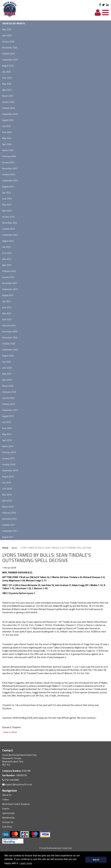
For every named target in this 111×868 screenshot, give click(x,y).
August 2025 (8, 66)
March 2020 (8, 386)
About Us (7, 795)
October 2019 (9, 404)
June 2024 (7, 132)
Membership (8, 818)
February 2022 (9, 271)
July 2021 (7, 301)
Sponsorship (8, 813)
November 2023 (10, 168)
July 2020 (7, 362)
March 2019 (8, 446)
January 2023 (8, 217)
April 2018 (7, 501)
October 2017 (9, 525)
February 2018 (9, 513)
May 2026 (7, 29)
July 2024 (7, 126)
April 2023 (7, 211)
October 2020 (9, 344)
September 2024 (10, 114)
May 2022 (7, 259)
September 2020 (10, 350)
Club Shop (7, 827)
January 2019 (8, 458)
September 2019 (10, 410)
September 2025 (10, 60)
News (14, 548)
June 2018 (7, 489)
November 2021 (10, 283)
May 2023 (7, 205)
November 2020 (10, 337)
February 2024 (9, 156)
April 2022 (7, 265)
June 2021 (7, 307)
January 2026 (8, 41)
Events (6, 809)
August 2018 (8, 476)
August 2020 (8, 356)
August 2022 (8, 241)
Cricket (6, 800)
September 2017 (10, 531)
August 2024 (8, 120)
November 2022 (10, 223)
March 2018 (8, 507)
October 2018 (9, 464)
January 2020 (8, 398)
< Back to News (10, 732)
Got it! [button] (96, 860)
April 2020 (7, 380)
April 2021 (7, 319)
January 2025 (8, 102)
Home (5, 548)
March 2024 (8, 150)
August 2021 (8, 295)
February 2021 (9, 325)
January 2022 (8, 277)
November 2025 (10, 48)
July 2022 (7, 247)
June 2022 (7, 253)
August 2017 (8, 537)
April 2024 (7, 144)
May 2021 (7, 313)
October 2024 (9, 108)
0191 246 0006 (11, 780)
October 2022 (9, 229)
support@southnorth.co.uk (17, 784)
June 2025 (7, 78)
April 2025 (7, 90)
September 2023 (10, 180)
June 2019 (7, 428)
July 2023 (7, 192)
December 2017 (10, 519)
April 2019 (7, 440)
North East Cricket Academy (16, 804)
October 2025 (9, 54)
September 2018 (10, 470)
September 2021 (10, 289)
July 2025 (7, 72)
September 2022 (10, 235)
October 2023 (9, 174)
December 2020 (10, 331)
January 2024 (8, 162)
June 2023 (7, 199)
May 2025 (7, 84)
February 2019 (9, 452)
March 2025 (8, 96)
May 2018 (7, 495)
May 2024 (7, 138)
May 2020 (7, 374)
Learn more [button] (26, 863)
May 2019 (7, 434)
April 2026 (7, 35)
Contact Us (8, 822)
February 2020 (9, 392)
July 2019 (7, 422)
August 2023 (8, 186)
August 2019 (8, 416)
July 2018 (7, 482)
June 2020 (7, 368)
